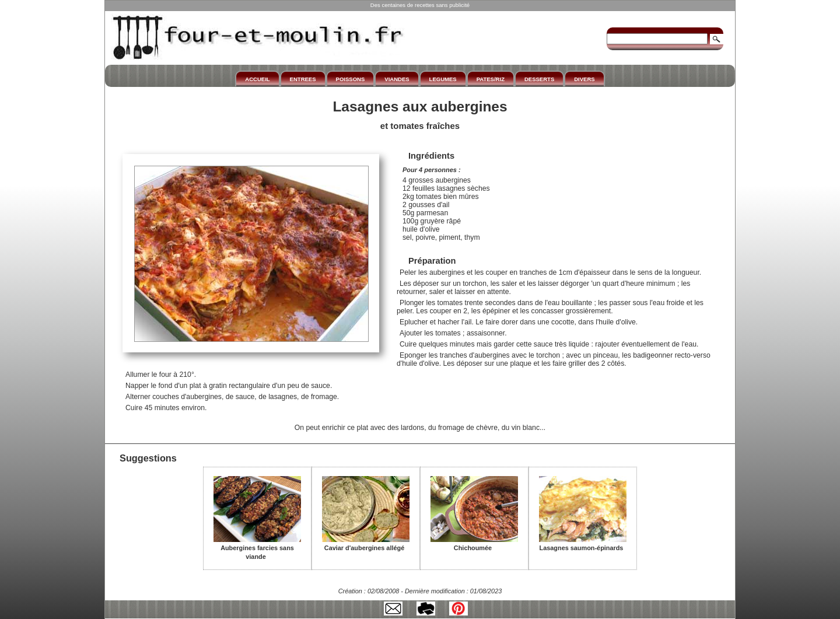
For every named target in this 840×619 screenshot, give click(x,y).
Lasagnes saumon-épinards (583, 544)
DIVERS (584, 79)
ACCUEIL (257, 79)
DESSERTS (539, 79)
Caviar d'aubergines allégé (366, 544)
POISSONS (351, 79)
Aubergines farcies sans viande (257, 548)
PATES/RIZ (491, 79)
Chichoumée (474, 544)
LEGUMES (443, 79)
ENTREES (303, 79)
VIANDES (397, 79)
